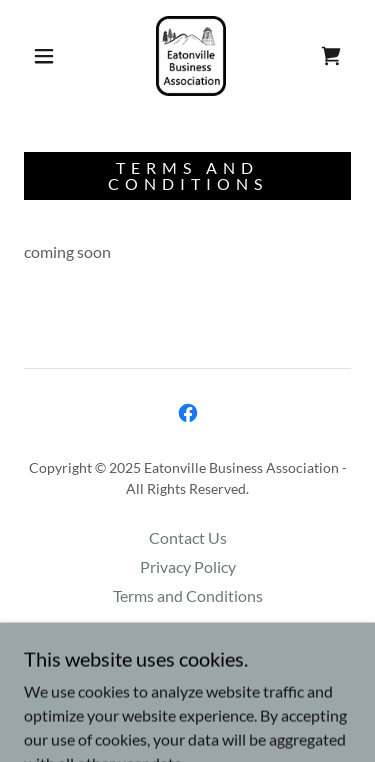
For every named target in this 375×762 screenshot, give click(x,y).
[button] (44, 56)
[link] (191, 56)
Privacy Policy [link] (188, 566)
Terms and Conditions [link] (188, 595)
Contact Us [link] (188, 537)
